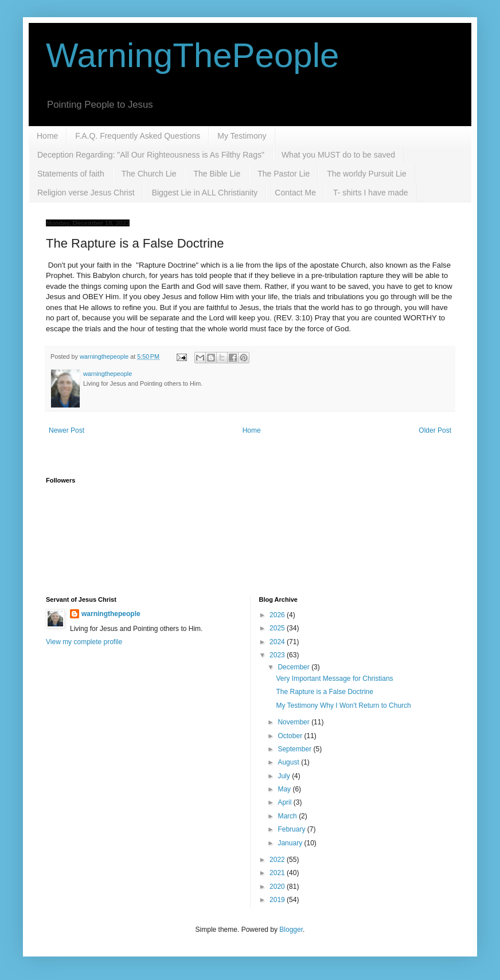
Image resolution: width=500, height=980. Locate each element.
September (295, 749)
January (291, 843)
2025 (278, 628)
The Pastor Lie (284, 174)
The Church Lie (149, 174)
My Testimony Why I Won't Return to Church (343, 705)
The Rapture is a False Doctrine (324, 692)
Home (47, 136)
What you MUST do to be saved (338, 155)
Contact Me (295, 193)
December (294, 667)
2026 (278, 615)
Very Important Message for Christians (334, 679)
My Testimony (242, 136)
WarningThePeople (192, 55)
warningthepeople (111, 614)
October (291, 736)
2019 (278, 900)
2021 (278, 873)
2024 (278, 642)
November (294, 722)
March (288, 816)
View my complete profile (84, 642)
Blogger (291, 930)
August (289, 762)
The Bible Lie (217, 174)
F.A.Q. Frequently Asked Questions (138, 136)
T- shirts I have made (371, 193)
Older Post (435, 430)
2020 (278, 887)
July (285, 776)
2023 (278, 655)
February (292, 829)
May (285, 789)
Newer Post (67, 430)
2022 (278, 860)
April (285, 802)
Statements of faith (71, 174)
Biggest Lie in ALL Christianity (205, 193)
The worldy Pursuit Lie (367, 174)
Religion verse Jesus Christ (86, 193)
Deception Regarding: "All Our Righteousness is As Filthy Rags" (151, 155)
